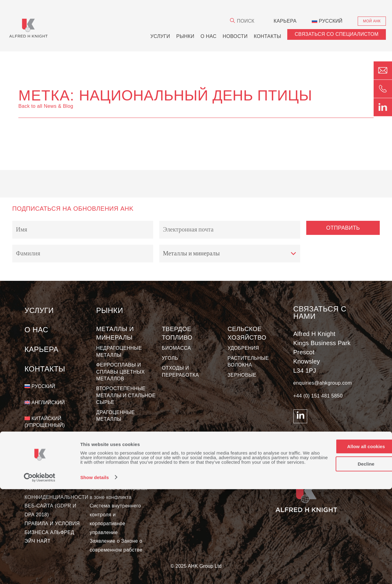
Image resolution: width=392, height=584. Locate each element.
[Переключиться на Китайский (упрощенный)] (60, 422)
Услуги (160, 36)
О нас (209, 36)
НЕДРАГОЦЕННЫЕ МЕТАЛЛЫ (119, 351)
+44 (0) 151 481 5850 (318, 396)
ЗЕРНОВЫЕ (242, 375)
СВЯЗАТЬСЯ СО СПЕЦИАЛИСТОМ (337, 34)
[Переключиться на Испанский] (44, 442)
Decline (341, 554)
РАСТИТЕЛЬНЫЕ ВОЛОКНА (248, 362)
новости (235, 36)
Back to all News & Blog (46, 106)
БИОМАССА (177, 348)
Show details (95, 572)
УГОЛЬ (170, 358)
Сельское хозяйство (247, 333)
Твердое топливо (177, 333)
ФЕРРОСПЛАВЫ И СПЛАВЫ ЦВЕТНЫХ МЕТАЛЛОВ (120, 372)
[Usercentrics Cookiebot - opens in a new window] (40, 572)
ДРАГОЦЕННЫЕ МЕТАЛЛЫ (115, 416)
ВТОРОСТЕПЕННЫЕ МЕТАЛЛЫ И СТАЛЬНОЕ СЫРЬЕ (126, 395)
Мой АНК (372, 21)
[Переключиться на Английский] (45, 403)
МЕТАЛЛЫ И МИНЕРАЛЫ (115, 333)
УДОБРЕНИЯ (243, 348)
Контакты (268, 36)
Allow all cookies (341, 537)
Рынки (185, 36)
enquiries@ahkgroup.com (323, 383)
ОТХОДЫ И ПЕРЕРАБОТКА (181, 371)
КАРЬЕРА (285, 21)
